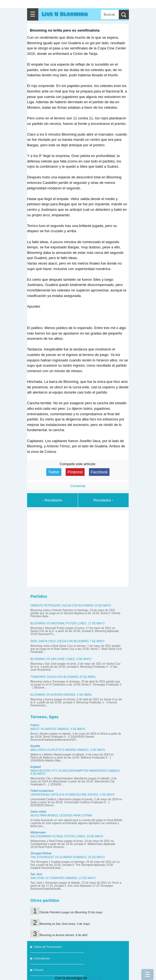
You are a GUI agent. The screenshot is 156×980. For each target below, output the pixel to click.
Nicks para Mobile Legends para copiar (61, 815)
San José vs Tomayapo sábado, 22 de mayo (63, 878)
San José (36, 874)
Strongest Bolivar (41, 853)
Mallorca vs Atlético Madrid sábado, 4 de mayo (68, 750)
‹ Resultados (53, 500)
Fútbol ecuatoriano (42, 791)
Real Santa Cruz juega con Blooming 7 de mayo (67, 641)
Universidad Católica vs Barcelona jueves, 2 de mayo (73, 795)
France (35, 725)
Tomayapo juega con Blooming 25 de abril (63, 677)
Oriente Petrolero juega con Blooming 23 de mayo (71, 606)
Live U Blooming (65, 14)
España (35, 746)
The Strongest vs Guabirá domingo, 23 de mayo (67, 857)
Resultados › (103, 500)
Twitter (54, 472)
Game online (38, 812)
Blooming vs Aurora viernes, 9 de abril (61, 695)
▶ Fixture (37, 970)
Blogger (94, 978)
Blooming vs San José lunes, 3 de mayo (61, 659)
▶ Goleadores (40, 958)
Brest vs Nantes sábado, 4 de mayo (58, 729)
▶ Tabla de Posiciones (46, 947)
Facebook (99, 472)
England (36, 767)
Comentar (78, 486)
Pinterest (75, 472)
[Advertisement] (78, 547)
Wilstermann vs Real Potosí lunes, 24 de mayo (67, 836)
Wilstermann (38, 832)
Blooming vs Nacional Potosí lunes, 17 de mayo (67, 623)
